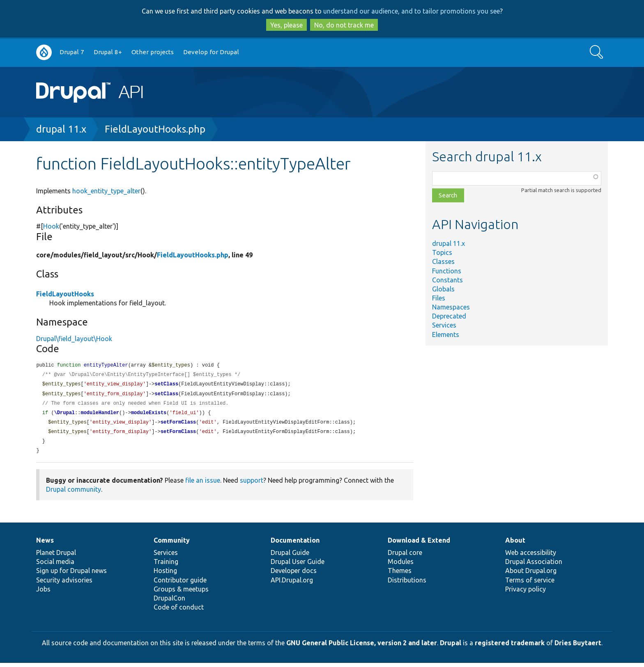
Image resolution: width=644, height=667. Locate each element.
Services (444, 325)
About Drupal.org (531, 575)
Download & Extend (419, 544)
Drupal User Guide (298, 566)
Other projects (153, 52)
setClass (166, 385)
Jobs (43, 593)
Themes (400, 575)
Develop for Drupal (211, 52)
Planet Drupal (56, 557)
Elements (446, 335)
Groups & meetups (181, 593)
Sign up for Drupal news (71, 575)
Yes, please (286, 25)
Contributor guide (180, 584)
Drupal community (74, 493)
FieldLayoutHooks (65, 294)
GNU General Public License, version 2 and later (362, 647)
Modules (401, 566)
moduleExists (149, 415)
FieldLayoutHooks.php (155, 129)
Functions (447, 271)
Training (166, 566)
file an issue (203, 484)
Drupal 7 (72, 52)
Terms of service (530, 584)
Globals (443, 289)
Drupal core (405, 557)
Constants (447, 280)
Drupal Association (534, 566)
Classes (443, 261)
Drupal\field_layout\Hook (74, 339)
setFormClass (178, 425)
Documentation (295, 544)
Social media (55, 566)
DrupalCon (169, 602)
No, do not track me (344, 25)
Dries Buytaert (578, 647)
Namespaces (451, 307)
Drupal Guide (290, 557)
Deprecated (449, 316)
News (45, 544)
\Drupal (64, 415)
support (252, 484)
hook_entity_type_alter (106, 191)
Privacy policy (526, 593)
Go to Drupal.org (44, 52)
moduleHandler (100, 415)
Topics (442, 252)
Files (439, 298)
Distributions (407, 584)
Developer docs (294, 575)
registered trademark (510, 647)
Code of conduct (179, 611)
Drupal (451, 647)
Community (172, 544)
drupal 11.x (61, 129)
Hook (51, 226)
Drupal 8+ (108, 52)
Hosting (165, 575)
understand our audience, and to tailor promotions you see (412, 11)
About (515, 544)
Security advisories (64, 584)
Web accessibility (531, 557)
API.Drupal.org (292, 584)
